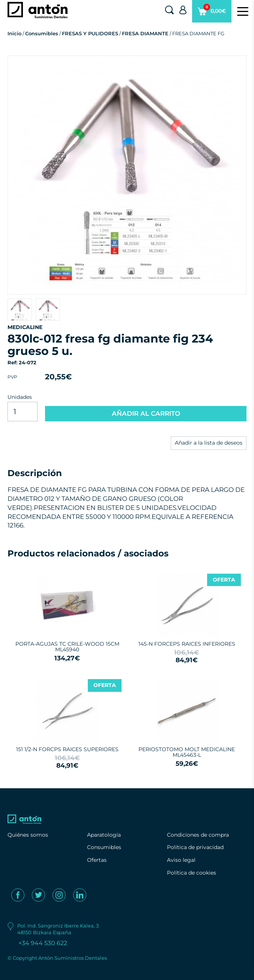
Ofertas (97, 860)
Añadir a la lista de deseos (209, 443)
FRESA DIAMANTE (145, 33)
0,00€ (212, 13)
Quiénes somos (28, 835)
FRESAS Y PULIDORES (90, 33)
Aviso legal (181, 860)
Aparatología (104, 835)
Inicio (14, 33)
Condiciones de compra (198, 835)
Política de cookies (192, 873)
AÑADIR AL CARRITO (146, 413)
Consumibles (42, 33)
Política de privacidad (195, 847)
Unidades (20, 397)
